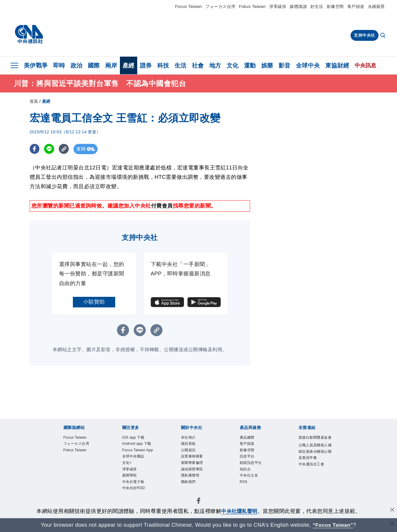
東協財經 (337, 65)
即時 (59, 65)
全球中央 (308, 65)
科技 (163, 65)
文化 (233, 65)
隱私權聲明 (190, 476)
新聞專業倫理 (192, 464)
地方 (215, 65)
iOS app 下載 (133, 438)
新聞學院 (130, 476)
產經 (129, 65)
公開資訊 (188, 451)
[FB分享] (35, 150)
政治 (77, 65)
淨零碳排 (278, 6)
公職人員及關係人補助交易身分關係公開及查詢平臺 (315, 452)
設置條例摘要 (192, 457)
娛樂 (267, 65)
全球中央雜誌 (133, 457)
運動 (250, 65)
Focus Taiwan (189, 6)
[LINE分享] (50, 150)
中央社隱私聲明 (239, 511)
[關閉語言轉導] (392, 524)
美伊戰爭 (36, 65)
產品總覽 (247, 438)
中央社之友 (249, 476)
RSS (244, 483)
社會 (198, 65)
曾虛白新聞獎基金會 (315, 438)
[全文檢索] (383, 36)
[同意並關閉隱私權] (392, 510)
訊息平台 (247, 457)
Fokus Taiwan (252, 6)
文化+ (127, 464)
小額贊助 (94, 302)
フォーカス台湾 (220, 6)
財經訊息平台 (251, 464)
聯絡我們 (188, 483)
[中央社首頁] (29, 34)
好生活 (317, 6)
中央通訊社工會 (311, 465)
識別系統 (188, 444)
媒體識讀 (298, 6)
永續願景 (376, 6)
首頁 (34, 102)
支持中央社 (365, 35)
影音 (285, 65)
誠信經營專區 (192, 470)
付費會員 (162, 206)
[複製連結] (65, 150)
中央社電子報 (133, 483)
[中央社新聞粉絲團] (199, 502)
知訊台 (245, 470)
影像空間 (335, 6)
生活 (181, 65)
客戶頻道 (356, 6)
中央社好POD (134, 489)
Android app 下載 (137, 444)
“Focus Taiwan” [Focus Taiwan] (333, 525)
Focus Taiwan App (138, 451)
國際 (94, 65)
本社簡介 (188, 438)
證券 (146, 65)
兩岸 (111, 65)
